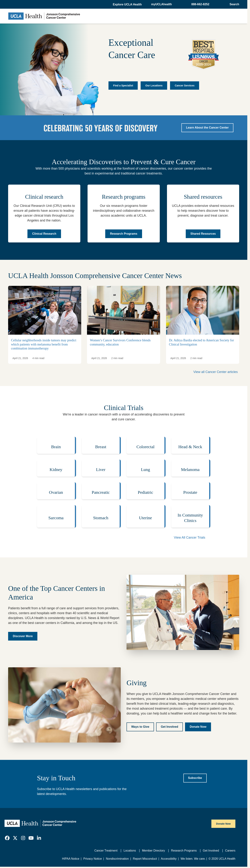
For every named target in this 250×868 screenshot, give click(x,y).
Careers (230, 851)
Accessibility (169, 859)
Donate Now (223, 824)
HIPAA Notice (71, 859)
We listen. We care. (193, 859)
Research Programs (184, 851)
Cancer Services (185, 86)
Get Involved (211, 851)
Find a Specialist (123, 86)
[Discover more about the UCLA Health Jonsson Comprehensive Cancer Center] (23, 636)
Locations (130, 851)
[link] (7, 838)
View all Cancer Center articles (216, 372)
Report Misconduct (145, 859)
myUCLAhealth (161, 4)
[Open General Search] (233, 4)
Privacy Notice (93, 859)
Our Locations (154, 86)
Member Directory (154, 851)
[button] (128, 5)
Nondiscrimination (117, 859)
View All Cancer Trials (190, 538)
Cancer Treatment (106, 851)
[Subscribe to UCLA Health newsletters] (195, 778)
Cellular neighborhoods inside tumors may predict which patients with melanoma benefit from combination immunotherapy (44, 345)
